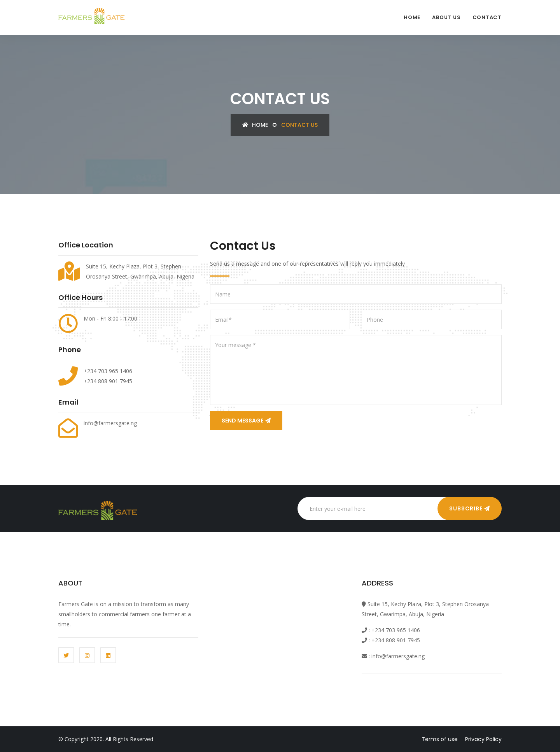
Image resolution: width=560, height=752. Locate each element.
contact (487, 17)
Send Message (246, 421)
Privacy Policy (483, 739)
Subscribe (470, 508)
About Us (446, 17)
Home (412, 17)
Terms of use (440, 739)
